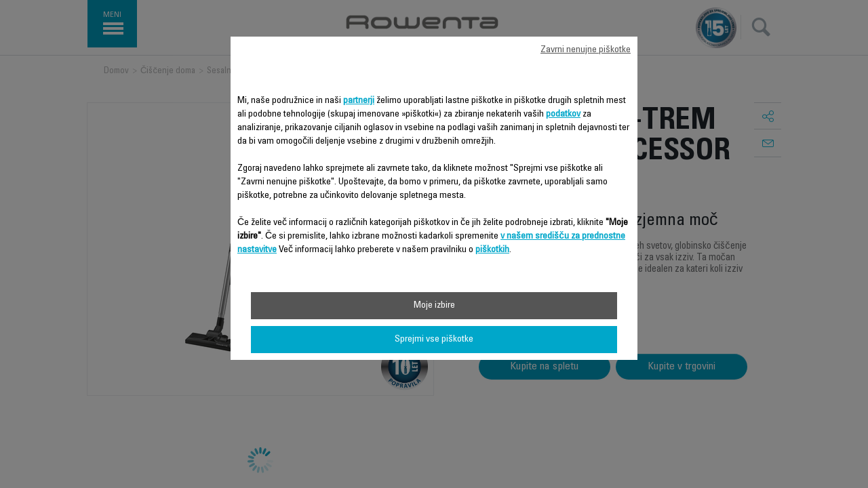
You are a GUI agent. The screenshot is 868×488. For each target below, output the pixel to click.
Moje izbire (434, 306)
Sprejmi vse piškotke (434, 340)
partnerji (359, 101)
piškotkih (492, 250)
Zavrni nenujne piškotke (586, 50)
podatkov (563, 115)
